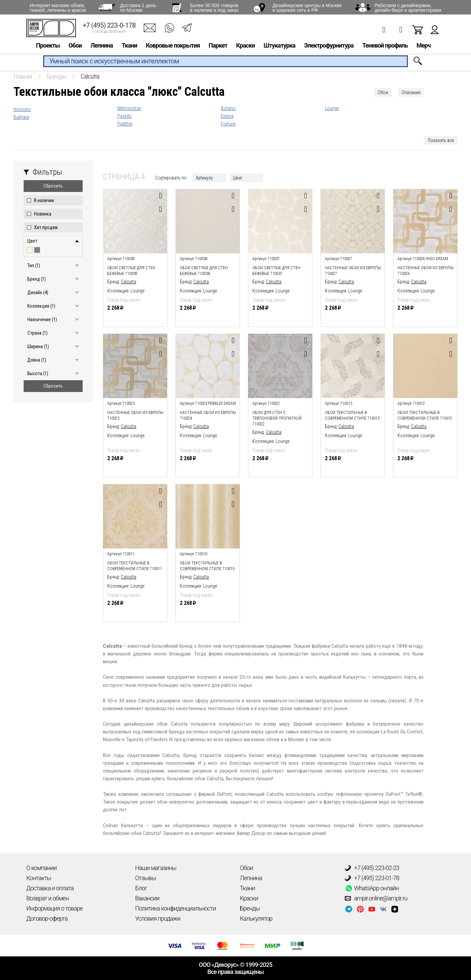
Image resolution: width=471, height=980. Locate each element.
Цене (237, 178)
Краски (245, 46)
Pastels (124, 116)
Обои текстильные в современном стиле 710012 (425, 415)
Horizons (22, 109)
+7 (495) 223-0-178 (109, 26)
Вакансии (147, 898)
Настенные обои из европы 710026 (425, 271)
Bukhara (21, 117)
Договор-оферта (47, 918)
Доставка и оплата (50, 888)
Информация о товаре (54, 908)
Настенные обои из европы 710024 (208, 415)
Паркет (218, 46)
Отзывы (146, 878)
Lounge (332, 108)
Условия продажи (158, 918)
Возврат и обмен (47, 898)
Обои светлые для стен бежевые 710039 (131, 271)
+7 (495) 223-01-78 (372, 878)
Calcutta (129, 282)
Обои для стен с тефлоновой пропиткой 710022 (277, 418)
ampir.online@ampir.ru (376, 898)
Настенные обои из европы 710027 (353, 271)
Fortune (228, 124)
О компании (41, 868)
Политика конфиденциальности (176, 908)
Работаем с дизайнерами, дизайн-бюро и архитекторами (408, 8)
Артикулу (204, 178)
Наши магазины (156, 868)
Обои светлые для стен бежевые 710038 (204, 271)
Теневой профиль (385, 46)
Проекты (48, 46)
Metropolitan (129, 108)
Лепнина (102, 46)
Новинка (43, 214)
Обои (75, 46)
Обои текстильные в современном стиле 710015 (352, 415)
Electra (227, 116)
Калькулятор (256, 918)
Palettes (125, 124)
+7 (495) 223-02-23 (372, 868)
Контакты (39, 878)
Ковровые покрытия (173, 46)
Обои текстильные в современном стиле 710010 (207, 566)
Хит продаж (46, 227)
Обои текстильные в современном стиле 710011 (135, 566)
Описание (411, 92)
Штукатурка (279, 46)
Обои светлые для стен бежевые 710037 (276, 271)
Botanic (228, 108)
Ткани (129, 46)
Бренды (250, 908)
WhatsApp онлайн (372, 888)
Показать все (441, 140)
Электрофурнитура (329, 46)
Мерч (423, 46)
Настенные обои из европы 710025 (135, 415)
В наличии (44, 200)
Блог (141, 888)
